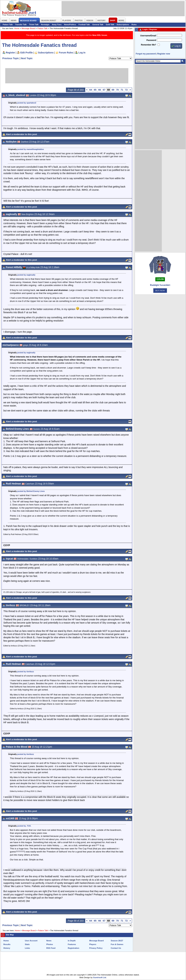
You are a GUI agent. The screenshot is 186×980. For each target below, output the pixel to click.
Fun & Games (117, 944)
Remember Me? (149, 45)
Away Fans (57, 25)
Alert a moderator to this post (21, 134)
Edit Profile (27, 53)
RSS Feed (51, 948)
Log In (82, 53)
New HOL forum (100, 35)
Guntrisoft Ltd (100, 977)
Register (10, 53)
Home (17, 28)
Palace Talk (8, 25)
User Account (31, 941)
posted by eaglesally (26, 275)
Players (93, 944)
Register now (164, 54)
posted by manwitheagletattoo (31, 149)
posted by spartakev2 (27, 103)
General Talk (98, 25)
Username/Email (148, 36)
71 (122, 90)
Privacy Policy (96, 948)
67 (104, 90)
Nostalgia (45, 25)
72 (126, 90)
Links (27, 948)
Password (151, 40)
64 (91, 90)
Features (72, 944)
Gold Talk (110, 25)
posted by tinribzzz (26, 672)
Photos (50, 944)
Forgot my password (146, 54)
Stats (27, 944)
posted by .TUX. (24, 826)
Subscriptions (123, 25)
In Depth (72, 941)
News (49, 941)
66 (100, 90)
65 (95, 90)
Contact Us (116, 948)
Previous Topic (11, 58)
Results (7, 944)
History (7, 948)
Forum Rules (66, 53)
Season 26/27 (117, 941)
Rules (134, 25)
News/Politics (70, 25)
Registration (73, 948)
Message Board (28, 28)
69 (113, 90)
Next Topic (27, 58)
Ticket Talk (34, 25)
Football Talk (84, 25)
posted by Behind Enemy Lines (31, 491)
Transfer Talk (21, 25)
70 (117, 90)
